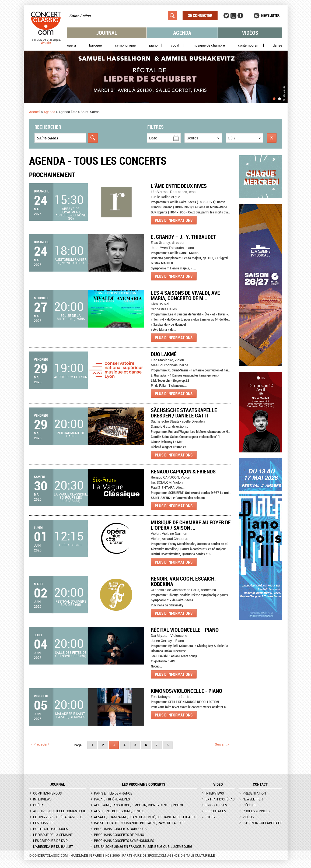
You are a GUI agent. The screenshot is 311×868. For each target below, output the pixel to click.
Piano (153, 45)
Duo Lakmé (164, 354)
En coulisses (216, 805)
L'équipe (249, 805)
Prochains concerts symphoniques (124, 841)
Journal (107, 33)
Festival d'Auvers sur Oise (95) (71, 603)
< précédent (40, 744)
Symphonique (125, 45)
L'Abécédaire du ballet (53, 846)
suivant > (222, 744)
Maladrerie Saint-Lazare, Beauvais (71, 715)
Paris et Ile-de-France (113, 793)
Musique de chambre (209, 45)
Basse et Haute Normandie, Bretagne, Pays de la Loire (140, 823)
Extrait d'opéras (220, 799)
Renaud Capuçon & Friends (183, 471)
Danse (277, 45)
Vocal (175, 45)
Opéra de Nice (71, 545)
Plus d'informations (174, 220)
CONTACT (260, 784)
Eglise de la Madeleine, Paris (71, 317)
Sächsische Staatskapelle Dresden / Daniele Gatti (184, 413)
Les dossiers (44, 823)
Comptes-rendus (47, 793)
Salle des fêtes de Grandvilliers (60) (71, 654)
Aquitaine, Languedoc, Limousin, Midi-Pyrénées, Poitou (139, 805)
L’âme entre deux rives (179, 186)
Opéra (71, 45)
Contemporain (249, 45)
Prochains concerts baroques (120, 829)
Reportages (216, 811)
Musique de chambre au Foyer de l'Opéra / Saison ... (191, 525)
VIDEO (218, 784)
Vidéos (250, 33)
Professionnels (256, 811)
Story (211, 817)
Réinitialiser (272, 138)
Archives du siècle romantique (60, 811)
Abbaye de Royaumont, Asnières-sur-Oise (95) (71, 213)
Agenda (182, 33)
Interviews (42, 799)
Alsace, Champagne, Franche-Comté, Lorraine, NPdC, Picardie (146, 817)
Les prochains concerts (144, 784)
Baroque (95, 45)
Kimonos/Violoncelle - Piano (186, 691)
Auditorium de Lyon (71, 377)
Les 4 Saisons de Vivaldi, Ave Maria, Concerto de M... (185, 295)
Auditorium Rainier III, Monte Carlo (71, 261)
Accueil (35, 112)
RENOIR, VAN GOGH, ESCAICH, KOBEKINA (183, 581)
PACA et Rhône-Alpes (112, 799)
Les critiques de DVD (50, 841)
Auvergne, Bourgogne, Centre (119, 811)
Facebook (240, 16)
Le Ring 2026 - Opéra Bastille (58, 817)
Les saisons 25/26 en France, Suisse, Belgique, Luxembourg (143, 846)
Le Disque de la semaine (53, 835)
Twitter (226, 16)
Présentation (254, 793)
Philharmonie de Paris (71, 434)
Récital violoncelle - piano (185, 630)
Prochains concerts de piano (119, 835)
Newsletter (270, 15)
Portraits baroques (50, 829)
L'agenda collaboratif (262, 823)
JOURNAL (57, 784)
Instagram (233, 16)
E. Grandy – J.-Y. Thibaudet (183, 237)
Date (153, 138)
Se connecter (200, 15)
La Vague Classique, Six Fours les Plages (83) (71, 497)
